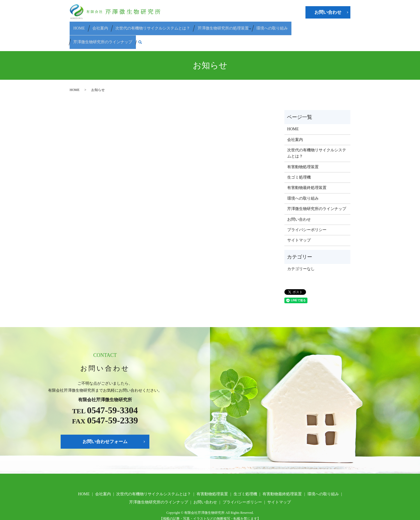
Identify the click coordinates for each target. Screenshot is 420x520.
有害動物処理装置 (303, 148)
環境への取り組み (260, 26)
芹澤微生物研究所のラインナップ (309, 26)
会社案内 (97, 26)
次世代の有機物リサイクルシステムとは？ (146, 26)
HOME (79, 26)
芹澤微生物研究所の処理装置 (213, 26)
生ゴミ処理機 (299, 158)
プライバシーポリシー (307, 211)
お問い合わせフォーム (105, 423)
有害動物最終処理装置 (307, 169)
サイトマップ (299, 222)
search (344, 26)
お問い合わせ (328, 12)
